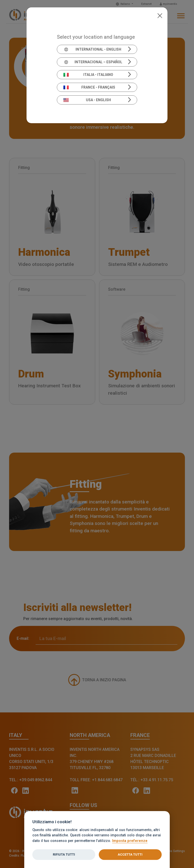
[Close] (160, 15)
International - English (92, 49)
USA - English (87, 100)
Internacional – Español (93, 62)
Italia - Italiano (88, 75)
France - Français (89, 87)
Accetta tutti (130, 854)
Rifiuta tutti (64, 854)
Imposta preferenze (130, 841)
